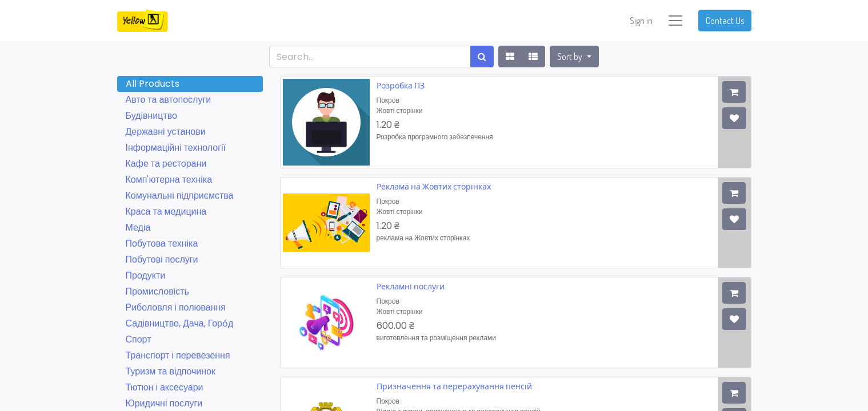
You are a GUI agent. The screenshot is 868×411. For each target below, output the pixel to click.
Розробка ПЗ (401, 85)
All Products (153, 84)
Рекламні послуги (411, 286)
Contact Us (725, 21)
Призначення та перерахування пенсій (454, 386)
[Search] (482, 57)
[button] (574, 57)
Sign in (641, 21)
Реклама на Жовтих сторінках (434, 186)
